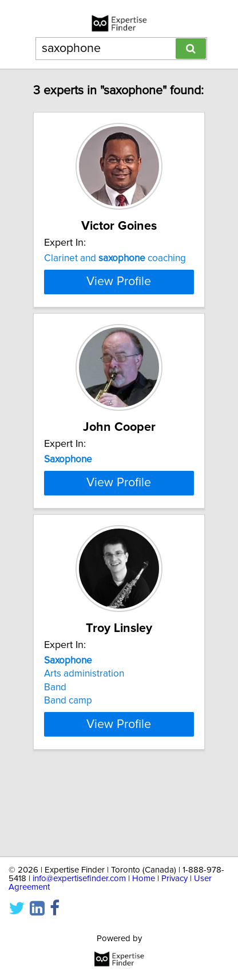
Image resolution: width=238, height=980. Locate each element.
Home (144, 879)
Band (55, 767)
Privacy (174, 879)
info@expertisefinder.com (79, 879)
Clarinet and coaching (115, 258)
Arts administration (84, 754)
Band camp (68, 781)
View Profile (119, 322)
